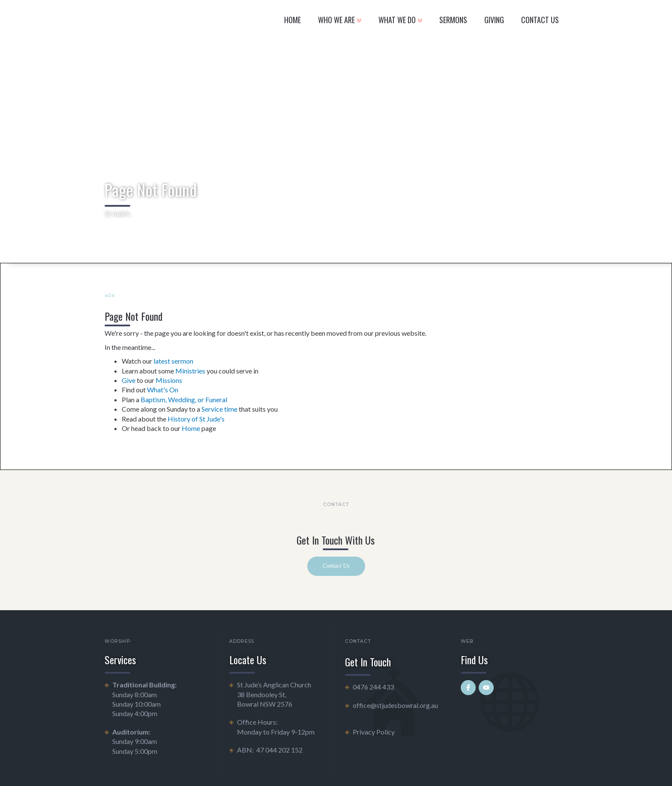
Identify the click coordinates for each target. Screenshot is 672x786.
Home (292, 20)
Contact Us (336, 566)
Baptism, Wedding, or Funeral (184, 399)
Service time (219, 409)
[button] (340, 21)
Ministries (190, 371)
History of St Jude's (196, 419)
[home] (166, 21)
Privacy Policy (374, 732)
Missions (169, 380)
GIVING (494, 20)
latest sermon (173, 361)
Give (129, 380)
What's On (163, 390)
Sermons (453, 20)
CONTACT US (540, 20)
